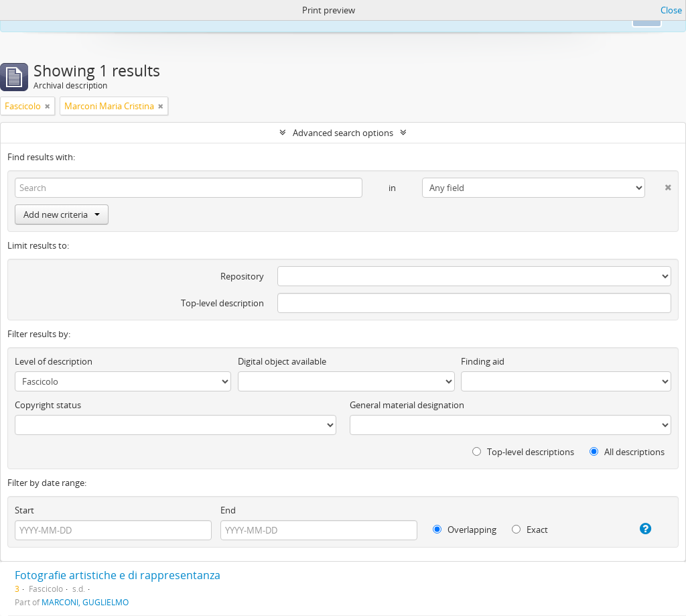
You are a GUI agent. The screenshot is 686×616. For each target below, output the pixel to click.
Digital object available (282, 361)
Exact (530, 530)
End (228, 510)
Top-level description (222, 303)
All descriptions (627, 452)
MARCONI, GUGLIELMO (85, 602)
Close (671, 10)
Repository (242, 276)
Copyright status (48, 405)
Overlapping (465, 530)
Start (24, 510)
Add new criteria (62, 214)
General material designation (407, 405)
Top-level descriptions (523, 452)
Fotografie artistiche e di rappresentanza (118, 575)
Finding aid (483, 361)
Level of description (54, 361)
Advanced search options (343, 133)
